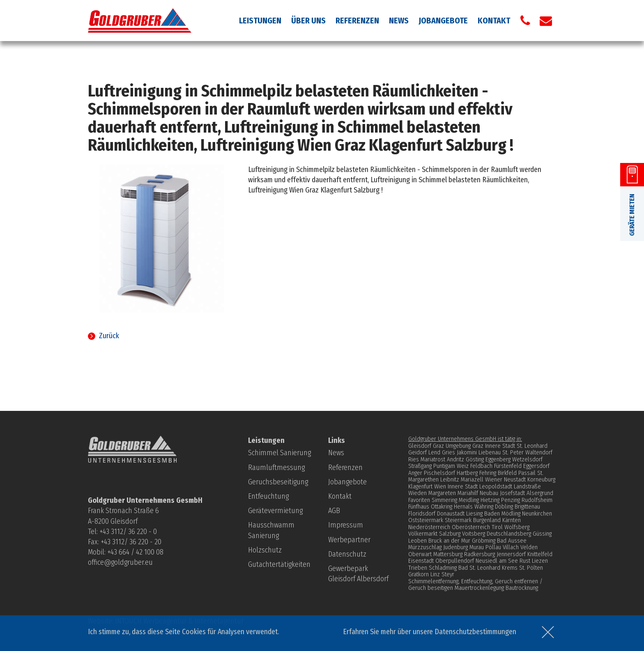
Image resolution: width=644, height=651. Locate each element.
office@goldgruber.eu (120, 562)
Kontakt (494, 21)
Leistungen (260, 21)
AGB (334, 511)
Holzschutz (265, 550)
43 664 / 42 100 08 (137, 552)
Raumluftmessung (276, 468)
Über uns (308, 21)
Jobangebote (443, 21)
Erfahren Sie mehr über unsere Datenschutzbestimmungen (430, 632)
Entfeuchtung (268, 496)
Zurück (109, 336)
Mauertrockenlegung (479, 588)
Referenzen (357, 21)
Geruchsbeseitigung (278, 482)
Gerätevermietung (275, 511)
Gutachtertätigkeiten (279, 564)
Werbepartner (349, 540)
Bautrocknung (522, 588)
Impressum (346, 525)
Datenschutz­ (347, 554)
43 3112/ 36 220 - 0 (130, 532)
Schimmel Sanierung (279, 453)
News (399, 21)
